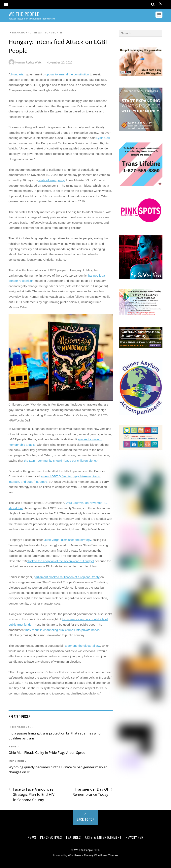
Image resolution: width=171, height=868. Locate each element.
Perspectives (51, 837)
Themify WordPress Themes (101, 855)
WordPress (75, 855)
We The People (84, 850)
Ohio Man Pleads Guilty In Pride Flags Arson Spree (47, 752)
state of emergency (51, 180)
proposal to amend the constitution (66, 74)
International (20, 33)
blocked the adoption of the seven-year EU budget (60, 561)
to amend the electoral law (83, 646)
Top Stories (54, 33)
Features (73, 837)
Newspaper (135, 837)
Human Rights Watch (29, 62)
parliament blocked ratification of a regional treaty (67, 577)
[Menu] (6, 5)
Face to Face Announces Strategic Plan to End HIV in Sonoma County (32, 794)
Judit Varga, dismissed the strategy (68, 540)
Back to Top (86, 819)
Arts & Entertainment (103, 837)
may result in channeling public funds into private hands (62, 630)
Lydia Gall (103, 138)
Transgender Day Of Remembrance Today (93, 792)
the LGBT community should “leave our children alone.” (61, 461)
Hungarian (18, 74)
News (38, 33)
